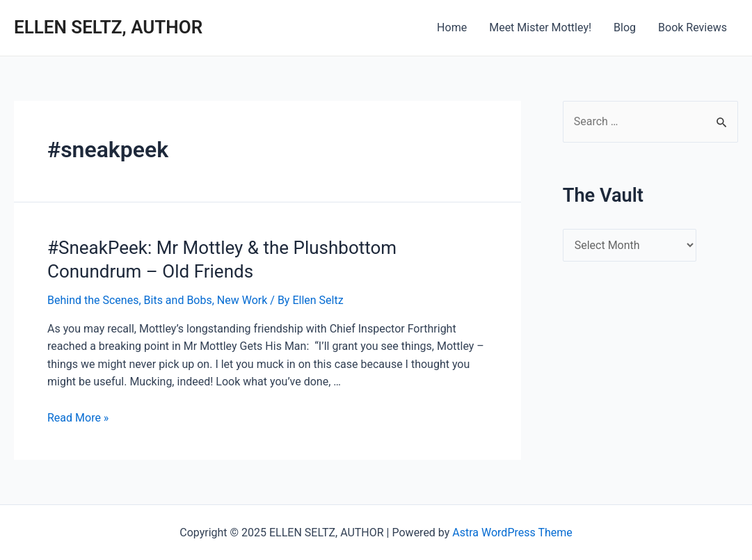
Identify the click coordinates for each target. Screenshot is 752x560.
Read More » (78, 418)
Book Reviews (693, 27)
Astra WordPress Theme (512, 533)
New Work (242, 300)
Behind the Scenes (93, 300)
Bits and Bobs (178, 300)
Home (452, 27)
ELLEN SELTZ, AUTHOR (108, 27)
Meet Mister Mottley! (540, 27)
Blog (625, 27)
